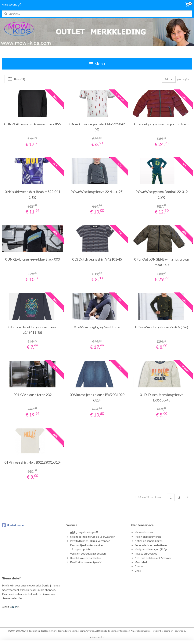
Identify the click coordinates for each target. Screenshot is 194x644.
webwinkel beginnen (163, 631)
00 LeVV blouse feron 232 (32, 395)
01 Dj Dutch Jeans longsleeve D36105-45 (162, 397)
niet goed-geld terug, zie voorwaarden (93, 537)
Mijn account (12, 5)
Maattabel (141, 562)
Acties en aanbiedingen (149, 541)
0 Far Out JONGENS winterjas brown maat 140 (162, 262)
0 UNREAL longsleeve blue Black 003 (32, 259)
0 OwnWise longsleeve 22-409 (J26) (162, 327)
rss (150, 631)
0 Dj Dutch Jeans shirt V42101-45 (97, 259)
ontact (141, 566)
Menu (97, 64)
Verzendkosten (144, 532)
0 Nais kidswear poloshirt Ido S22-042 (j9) (97, 127)
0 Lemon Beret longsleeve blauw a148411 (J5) (32, 330)
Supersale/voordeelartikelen (151, 545)
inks (138, 571)
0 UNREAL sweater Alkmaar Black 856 (32, 124)
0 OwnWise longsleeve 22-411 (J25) (97, 192)
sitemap (143, 631)
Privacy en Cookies (146, 554)
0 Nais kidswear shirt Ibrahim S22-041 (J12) (32, 194)
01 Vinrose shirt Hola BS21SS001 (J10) (32, 462)
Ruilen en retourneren (148, 537)
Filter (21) (16, 79)
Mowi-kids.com (13, 525)
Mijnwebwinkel (97, 637)
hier (15, 607)
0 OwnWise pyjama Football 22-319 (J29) (162, 194)
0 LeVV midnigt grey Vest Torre (97, 327)
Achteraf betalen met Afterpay (153, 558)
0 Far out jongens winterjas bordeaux (162, 124)
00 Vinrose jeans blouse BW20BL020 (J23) (97, 397)
